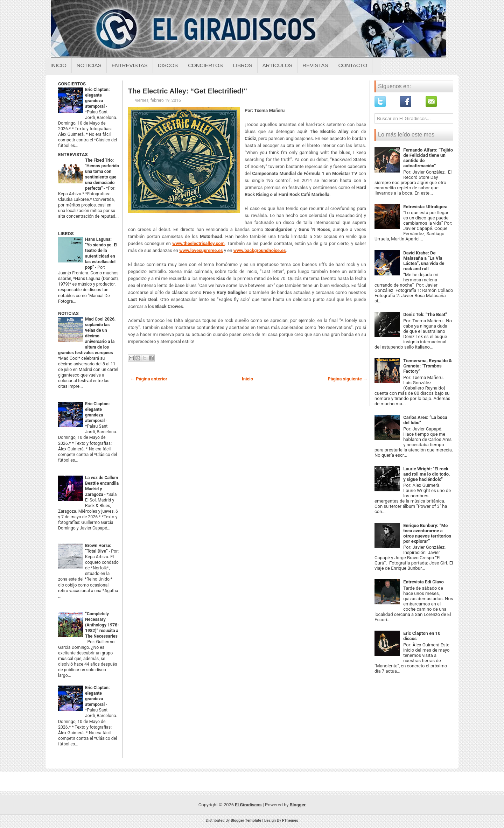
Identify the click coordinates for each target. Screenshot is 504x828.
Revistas (315, 65)
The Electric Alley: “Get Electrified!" (188, 91)
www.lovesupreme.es (201, 250)
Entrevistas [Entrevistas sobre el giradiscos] (130, 65)
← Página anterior (149, 379)
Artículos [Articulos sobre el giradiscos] (278, 65)
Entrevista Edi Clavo (423, 582)
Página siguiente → (348, 379)
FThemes (290, 820)
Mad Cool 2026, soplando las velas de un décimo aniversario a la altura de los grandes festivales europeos (87, 336)
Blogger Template (246, 820)
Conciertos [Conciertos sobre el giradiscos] (205, 65)
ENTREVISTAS (73, 155)
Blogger (298, 805)
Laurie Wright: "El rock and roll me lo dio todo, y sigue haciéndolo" (426, 474)
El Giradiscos (248, 805)
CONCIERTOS (72, 84)
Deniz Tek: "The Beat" (425, 314)
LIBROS (66, 234)
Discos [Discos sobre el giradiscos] (168, 65)
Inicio (58, 65)
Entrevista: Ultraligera (425, 207)
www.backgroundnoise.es (260, 250)
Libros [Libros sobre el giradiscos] (243, 65)
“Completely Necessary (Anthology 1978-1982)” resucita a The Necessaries (102, 625)
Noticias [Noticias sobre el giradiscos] (89, 65)
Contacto (353, 65)
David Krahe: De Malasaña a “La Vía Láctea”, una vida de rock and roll (424, 261)
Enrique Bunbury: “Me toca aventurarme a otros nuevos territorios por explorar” (427, 533)
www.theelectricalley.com (198, 243)
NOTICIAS (68, 313)
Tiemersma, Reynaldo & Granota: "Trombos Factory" (428, 366)
